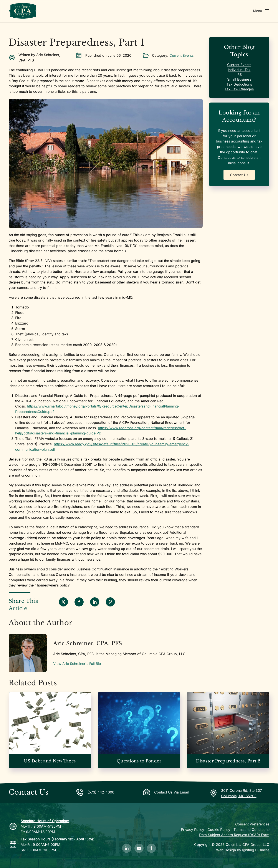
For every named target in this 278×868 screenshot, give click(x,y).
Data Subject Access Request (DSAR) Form (234, 835)
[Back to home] (23, 11)
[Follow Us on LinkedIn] (127, 848)
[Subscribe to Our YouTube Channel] (139, 848)
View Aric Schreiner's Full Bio (77, 664)
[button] (261, 11)
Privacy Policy (193, 830)
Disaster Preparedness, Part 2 (228, 761)
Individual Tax (239, 70)
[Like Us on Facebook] (151, 848)
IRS (239, 75)
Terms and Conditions (251, 830)
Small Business (239, 79)
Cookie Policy (219, 830)
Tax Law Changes (239, 89)
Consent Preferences (252, 824)
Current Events (181, 55)
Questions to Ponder (139, 761)
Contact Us (239, 175)
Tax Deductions (239, 84)
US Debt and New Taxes (50, 761)
